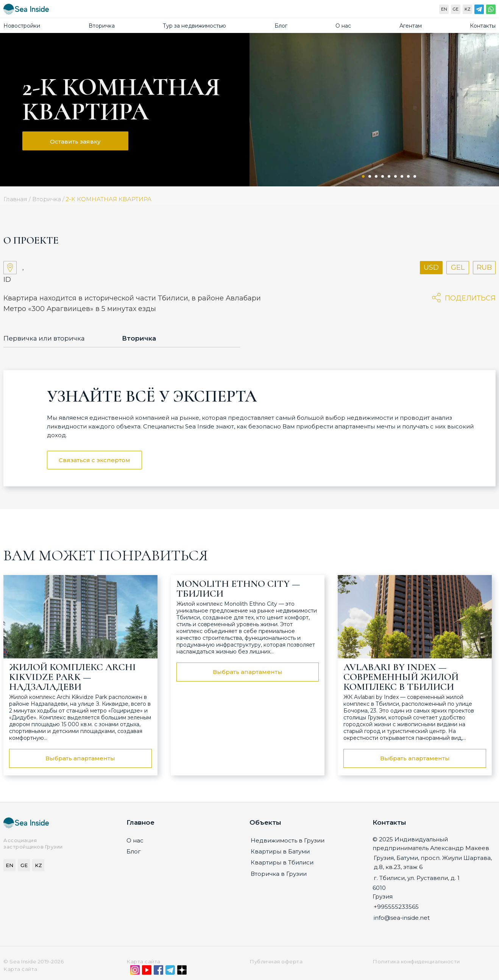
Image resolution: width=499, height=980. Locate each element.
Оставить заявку (75, 141)
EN (444, 9)
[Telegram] (479, 11)
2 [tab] (370, 176)
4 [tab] (383, 176)
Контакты (483, 26)
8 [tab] (408, 176)
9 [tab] (415, 176)
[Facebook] (158, 972)
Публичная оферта (276, 961)
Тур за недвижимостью (194, 26)
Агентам (411, 26)
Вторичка (102, 26)
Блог (281, 26)
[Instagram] (135, 972)
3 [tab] (376, 176)
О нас (343, 26)
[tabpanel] (374, 110)
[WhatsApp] (491, 11)
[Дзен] (182, 972)
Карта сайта (143, 961)
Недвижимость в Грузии (288, 840)
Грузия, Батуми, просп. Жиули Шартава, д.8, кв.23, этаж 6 (433, 862)
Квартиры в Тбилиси (282, 862)
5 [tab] (389, 176)
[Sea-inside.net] (26, 11)
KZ (468, 9)
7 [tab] (402, 176)
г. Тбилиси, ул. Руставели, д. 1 (417, 878)
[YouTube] (147, 972)
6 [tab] (395, 176)
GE (456, 9)
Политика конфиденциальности (416, 961)
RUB (484, 267)
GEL (458, 267)
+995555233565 (396, 907)
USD (431, 267)
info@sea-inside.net (402, 918)
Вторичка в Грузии (279, 874)
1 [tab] (363, 176)
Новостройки (22, 26)
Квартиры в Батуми (280, 851)
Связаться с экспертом (94, 460)
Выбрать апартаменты (80, 758)
